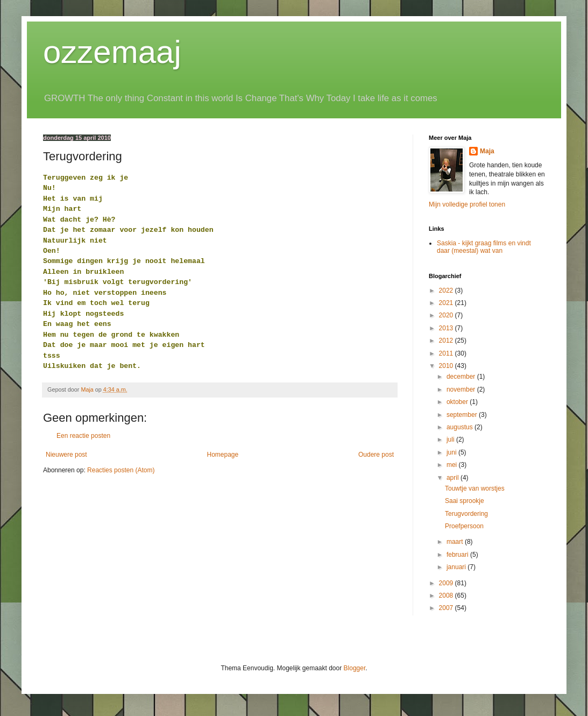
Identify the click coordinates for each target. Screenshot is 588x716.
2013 (447, 328)
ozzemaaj (112, 52)
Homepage (222, 455)
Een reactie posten (83, 436)
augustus (461, 427)
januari (457, 567)
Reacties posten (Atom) (121, 470)
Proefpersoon (464, 526)
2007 (447, 608)
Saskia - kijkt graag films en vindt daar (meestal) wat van (484, 247)
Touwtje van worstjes (475, 488)
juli (451, 439)
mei (453, 465)
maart (456, 542)
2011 (447, 353)
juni (452, 452)
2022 (447, 290)
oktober (458, 402)
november (462, 389)
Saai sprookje (465, 501)
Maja (487, 151)
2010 (447, 366)
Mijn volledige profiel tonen (467, 204)
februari (458, 555)
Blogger (355, 668)
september (463, 415)
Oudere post (376, 455)
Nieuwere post (66, 455)
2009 (447, 583)
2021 (447, 303)
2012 (447, 341)
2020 (447, 315)
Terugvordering (466, 514)
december (462, 377)
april (454, 478)
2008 (447, 596)
